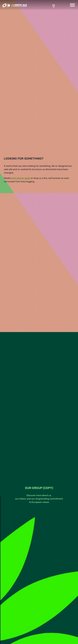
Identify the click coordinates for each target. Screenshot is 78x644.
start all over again (21, 178)
